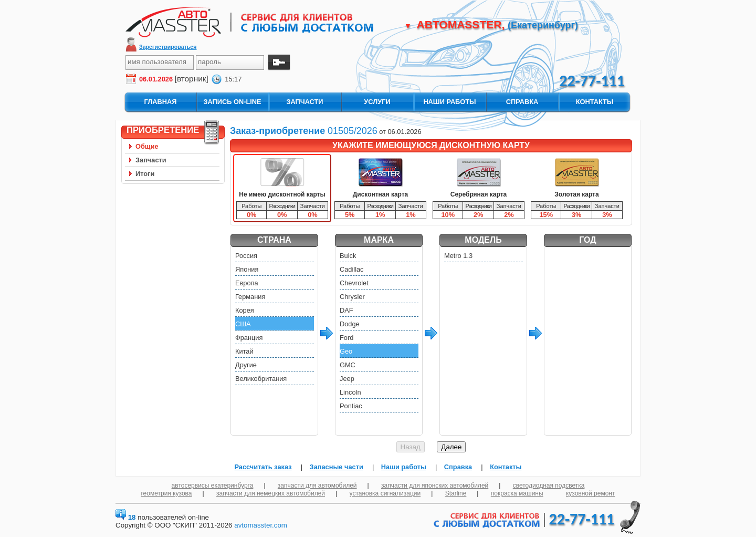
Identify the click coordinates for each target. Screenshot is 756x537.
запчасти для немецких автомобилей (271, 493)
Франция (249, 338)
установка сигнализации (385, 493)
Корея (245, 310)
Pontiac (351, 406)
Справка (458, 467)
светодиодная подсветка (549, 486)
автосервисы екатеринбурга (213, 486)
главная (160, 102)
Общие (147, 146)
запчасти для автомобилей (317, 486)
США (243, 324)
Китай (244, 351)
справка (522, 102)
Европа (247, 283)
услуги (377, 102)
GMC (348, 365)
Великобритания (261, 379)
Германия (250, 297)
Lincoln (350, 392)
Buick (348, 256)
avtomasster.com (261, 525)
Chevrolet (354, 283)
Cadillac (352, 269)
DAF (346, 310)
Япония (247, 269)
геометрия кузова (167, 493)
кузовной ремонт (591, 493)
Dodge (350, 324)
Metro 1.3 (458, 256)
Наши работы (404, 467)
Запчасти (151, 160)
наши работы (449, 102)
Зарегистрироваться (168, 47)
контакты (595, 102)
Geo (346, 351)
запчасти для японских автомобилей (435, 486)
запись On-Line (232, 102)
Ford (346, 338)
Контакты (506, 467)
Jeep (347, 379)
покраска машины (517, 493)
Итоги (145, 174)
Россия (246, 256)
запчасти (304, 102)
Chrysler (352, 297)
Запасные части (337, 467)
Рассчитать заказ (263, 467)
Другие (246, 365)
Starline (456, 493)
